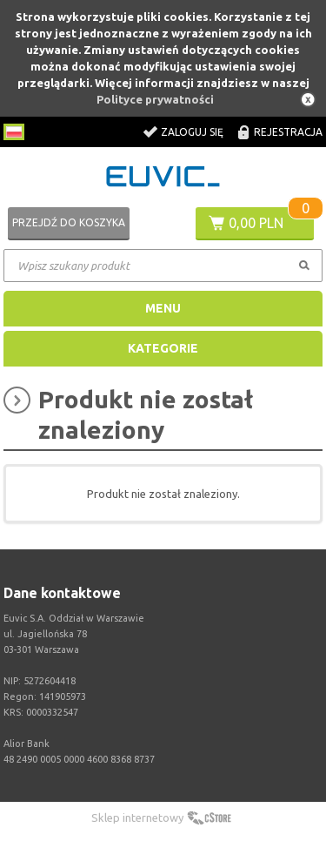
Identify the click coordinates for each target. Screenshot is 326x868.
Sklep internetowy (137, 818)
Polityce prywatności (155, 99)
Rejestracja (288, 132)
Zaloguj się (192, 132)
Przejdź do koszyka (69, 222)
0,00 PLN (256, 223)
